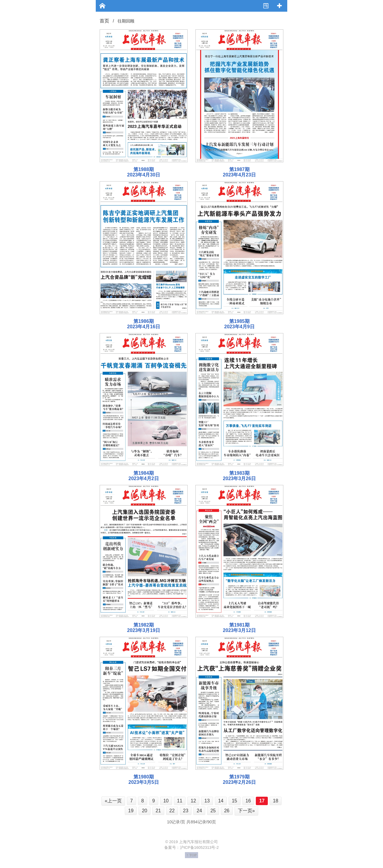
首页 (104, 21)
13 (207, 801)
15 (235, 801)
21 (158, 811)
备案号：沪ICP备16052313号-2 (191, 847)
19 (131, 811)
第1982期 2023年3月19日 (144, 628)
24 (199, 811)
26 (227, 811)
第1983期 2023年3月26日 (239, 476)
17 (262, 801)
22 (172, 811)
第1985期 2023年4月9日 (239, 324)
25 (213, 811)
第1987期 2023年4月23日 (239, 172)
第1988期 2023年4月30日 (144, 172)
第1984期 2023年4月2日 (143, 476)
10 (166, 801)
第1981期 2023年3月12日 (239, 628)
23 (186, 811)
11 (180, 801)
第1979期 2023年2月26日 (239, 779)
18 (276, 801)
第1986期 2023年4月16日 (144, 324)
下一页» (246, 811)
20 (145, 811)
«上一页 (113, 801)
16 (248, 801)
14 (221, 801)
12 (193, 801)
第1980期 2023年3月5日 (143, 779)
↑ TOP (191, 855)
